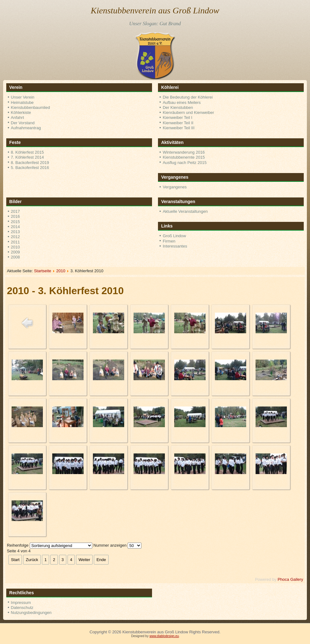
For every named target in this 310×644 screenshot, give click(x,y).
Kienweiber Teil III (179, 128)
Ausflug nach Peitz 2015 (185, 163)
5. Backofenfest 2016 (30, 168)
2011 (15, 242)
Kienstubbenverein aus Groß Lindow (155, 10)
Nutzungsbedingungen (31, 613)
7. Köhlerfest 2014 (28, 157)
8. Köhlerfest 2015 (28, 152)
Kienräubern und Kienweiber (188, 112)
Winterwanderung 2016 (184, 152)
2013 (15, 232)
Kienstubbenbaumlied (30, 107)
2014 (15, 227)
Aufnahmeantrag (26, 128)
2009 (15, 252)
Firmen (169, 241)
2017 (15, 211)
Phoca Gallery (290, 579)
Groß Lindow (174, 236)
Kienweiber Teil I (177, 118)
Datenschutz (22, 608)
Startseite (43, 271)
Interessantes (175, 246)
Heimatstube (22, 102)
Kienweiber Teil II (178, 123)
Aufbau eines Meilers (182, 102)
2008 (15, 257)
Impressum (21, 603)
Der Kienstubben (178, 107)
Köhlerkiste (21, 112)
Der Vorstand (23, 123)
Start (15, 560)
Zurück (32, 560)
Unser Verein (23, 97)
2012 (15, 237)
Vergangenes (175, 187)
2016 (15, 216)
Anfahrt (18, 118)
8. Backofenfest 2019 (30, 163)
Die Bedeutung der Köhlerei (188, 97)
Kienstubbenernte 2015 (184, 157)
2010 (15, 247)
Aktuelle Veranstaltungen (185, 211)
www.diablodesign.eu (164, 636)
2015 (15, 222)
